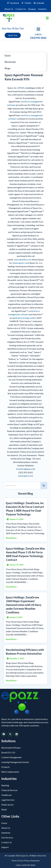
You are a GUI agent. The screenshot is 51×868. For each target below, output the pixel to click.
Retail (4, 809)
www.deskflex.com (23, 259)
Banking (5, 785)
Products (6, 767)
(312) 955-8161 (38, 38)
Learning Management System (15, 762)
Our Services (7, 837)
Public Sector (7, 805)
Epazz (8, 55)
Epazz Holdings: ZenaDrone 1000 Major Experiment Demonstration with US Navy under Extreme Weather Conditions (24, 605)
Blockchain (10, 62)
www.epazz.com (21, 263)
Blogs (7, 68)
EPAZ (21, 88)
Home (4, 823)
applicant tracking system (24, 318)
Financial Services (9, 790)
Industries (6, 833)
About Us (9, 9)
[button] (47, 18)
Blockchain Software (11, 748)
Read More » (12, 538)
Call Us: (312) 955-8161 (26, 865)
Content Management (11, 757)
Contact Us (21, 9)
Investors (42, 9)
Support (5, 847)
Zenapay (32, 9)
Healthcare (6, 795)
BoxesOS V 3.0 (8, 752)
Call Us (38, 34)
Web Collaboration (10, 772)
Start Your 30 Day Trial (13, 28)
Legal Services (8, 800)
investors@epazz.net (26, 469)
